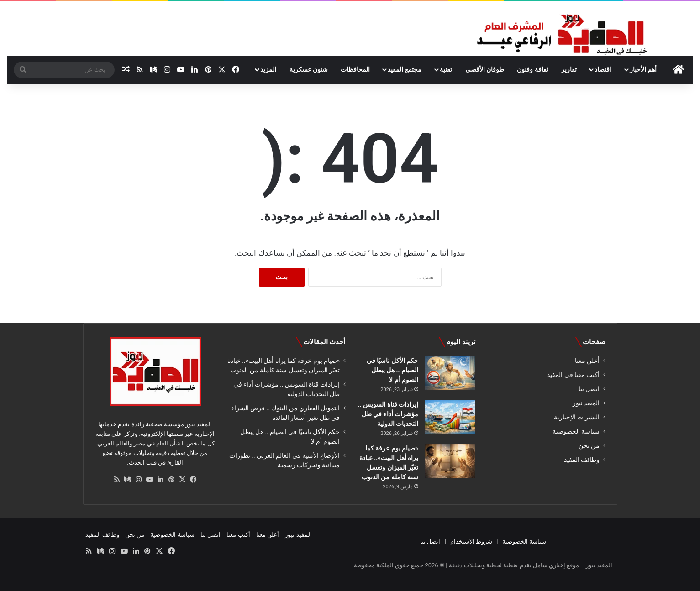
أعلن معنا (587, 361)
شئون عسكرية (309, 69)
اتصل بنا (589, 389)
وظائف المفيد (582, 460)
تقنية (446, 69)
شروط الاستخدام (471, 541)
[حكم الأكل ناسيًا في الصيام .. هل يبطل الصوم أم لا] (450, 373)
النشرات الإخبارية (577, 417)
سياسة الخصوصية (576, 431)
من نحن (589, 445)
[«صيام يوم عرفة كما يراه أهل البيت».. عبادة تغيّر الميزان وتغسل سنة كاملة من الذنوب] (450, 461)
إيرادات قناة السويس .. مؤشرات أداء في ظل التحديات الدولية (388, 414)
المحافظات (355, 69)
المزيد (268, 69)
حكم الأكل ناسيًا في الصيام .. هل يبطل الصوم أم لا (392, 370)
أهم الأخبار (643, 69)
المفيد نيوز (586, 403)
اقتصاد (603, 69)
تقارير (569, 69)
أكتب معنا (238, 535)
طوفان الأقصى (485, 69)
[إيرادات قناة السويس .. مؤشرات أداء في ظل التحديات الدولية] (450, 417)
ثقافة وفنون (532, 69)
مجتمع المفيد (404, 69)
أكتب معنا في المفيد (573, 375)
